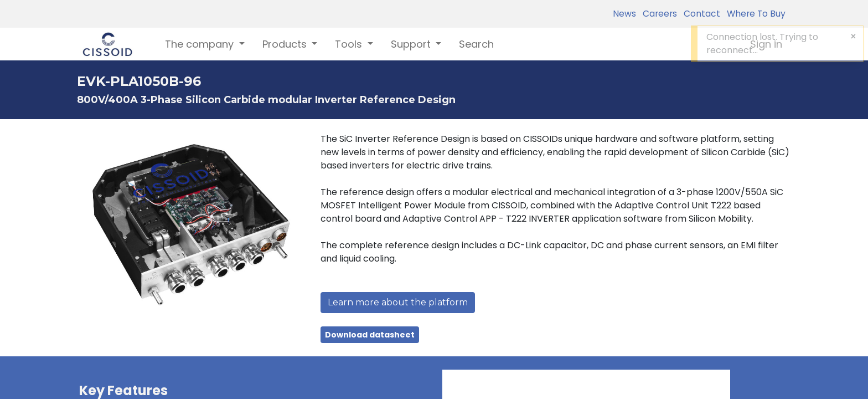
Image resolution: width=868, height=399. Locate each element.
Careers (658, 14)
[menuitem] (476, 44)
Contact (700, 14)
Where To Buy (754, 14)
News (624, 14)
